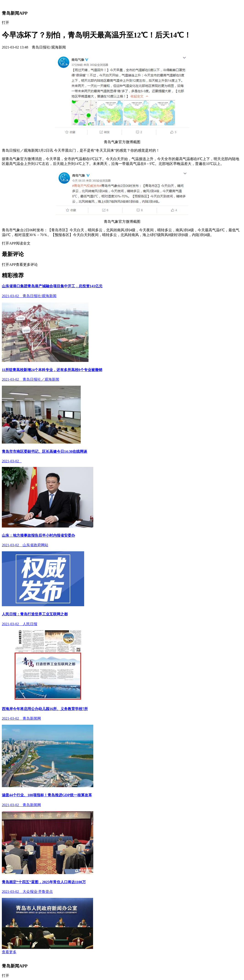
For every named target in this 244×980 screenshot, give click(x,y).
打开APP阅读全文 (16, 243)
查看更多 (9, 952)
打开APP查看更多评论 (20, 265)
